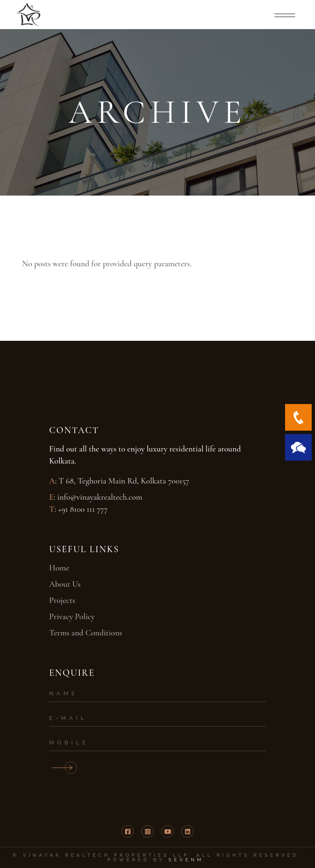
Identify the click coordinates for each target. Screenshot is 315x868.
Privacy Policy (72, 617)
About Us (65, 584)
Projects (62, 600)
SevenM (186, 860)
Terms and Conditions (86, 633)
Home (59, 568)
